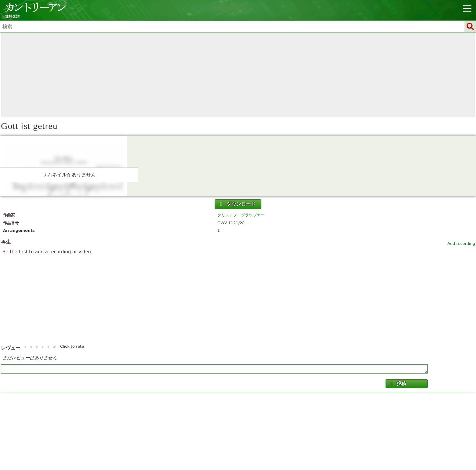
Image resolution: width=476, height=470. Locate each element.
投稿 (398, 384)
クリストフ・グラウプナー (241, 215)
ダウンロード (237, 204)
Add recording (461, 243)
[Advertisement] (238, 75)
